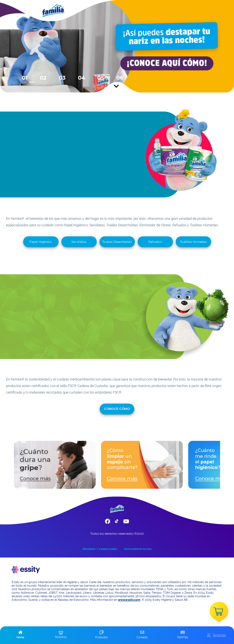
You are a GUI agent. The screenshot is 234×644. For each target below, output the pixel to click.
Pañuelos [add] (155, 242)
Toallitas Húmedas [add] (193, 242)
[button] (20, 635)
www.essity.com (129, 600)
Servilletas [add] (79, 242)
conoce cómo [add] (117, 409)
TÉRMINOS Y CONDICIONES (100, 549)
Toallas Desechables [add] (117, 242)
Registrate (219, 635)
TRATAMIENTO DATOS (138, 549)
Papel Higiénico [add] (41, 242)
